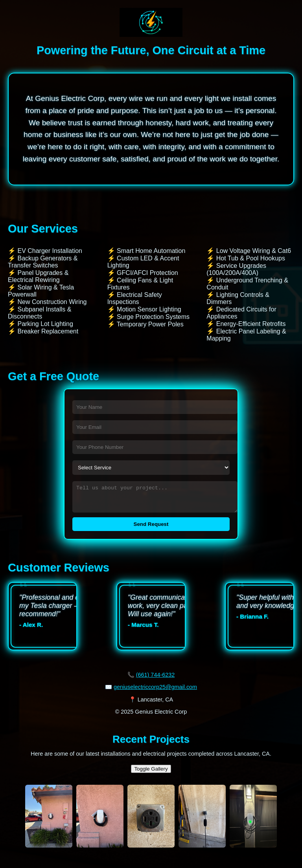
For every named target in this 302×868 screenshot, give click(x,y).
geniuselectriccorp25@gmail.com (155, 692)
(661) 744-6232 (155, 679)
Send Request (151, 529)
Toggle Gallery (151, 774)
